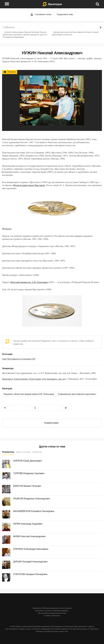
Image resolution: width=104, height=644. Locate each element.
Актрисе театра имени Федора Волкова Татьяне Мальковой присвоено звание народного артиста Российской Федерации (25, 35)
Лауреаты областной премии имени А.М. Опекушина (29, 394)
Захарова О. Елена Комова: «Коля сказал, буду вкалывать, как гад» (34, 379)
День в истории (23, 452)
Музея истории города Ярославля (29, 185)
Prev (96, 28)
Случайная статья (43, 15)
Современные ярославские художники (77, 394)
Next (101, 28)
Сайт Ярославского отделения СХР (19, 359)
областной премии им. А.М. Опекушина (29, 282)
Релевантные (8, 452)
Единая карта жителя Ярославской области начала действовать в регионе (75, 34)
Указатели (37, 452)
